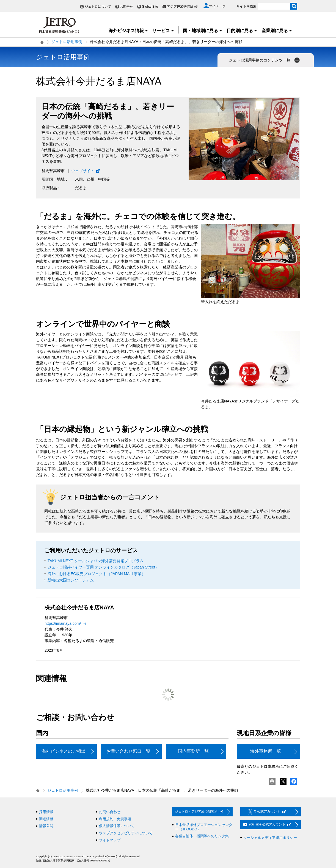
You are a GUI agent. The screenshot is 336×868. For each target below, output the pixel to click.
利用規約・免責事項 (115, 819)
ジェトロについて (98, 7)
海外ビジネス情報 (128, 31)
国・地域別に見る (203, 31)
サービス (163, 31)
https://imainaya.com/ (66, 623)
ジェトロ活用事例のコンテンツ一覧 (265, 60)
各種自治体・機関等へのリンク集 (202, 836)
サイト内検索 (246, 6)
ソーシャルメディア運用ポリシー (270, 838)
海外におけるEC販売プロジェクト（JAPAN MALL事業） (97, 574)
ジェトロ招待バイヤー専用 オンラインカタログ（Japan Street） (103, 567)
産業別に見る (277, 31)
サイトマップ (110, 840)
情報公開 (46, 826)
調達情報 (46, 819)
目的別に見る (242, 31)
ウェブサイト (86, 171)
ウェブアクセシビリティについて (126, 833)
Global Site (150, 7)
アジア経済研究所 (182, 7)
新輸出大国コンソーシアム (71, 580)
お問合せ (126, 7)
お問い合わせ (110, 812)
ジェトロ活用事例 (67, 42)
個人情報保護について (117, 826)
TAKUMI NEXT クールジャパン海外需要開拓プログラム (96, 561)
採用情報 (46, 812)
